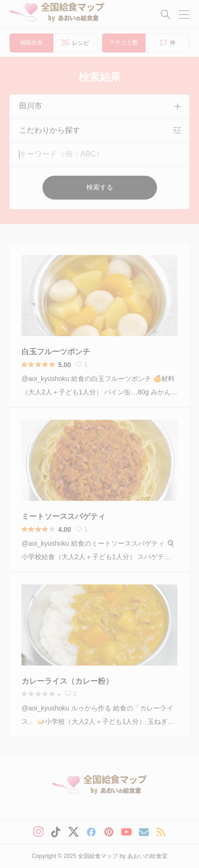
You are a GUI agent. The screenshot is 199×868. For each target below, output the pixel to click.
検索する (100, 187)
